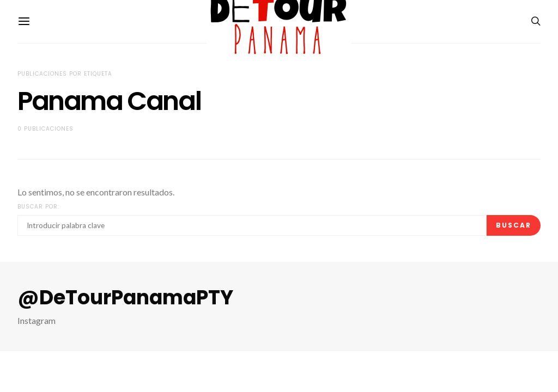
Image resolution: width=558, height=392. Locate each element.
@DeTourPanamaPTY (125, 298)
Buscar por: (38, 207)
